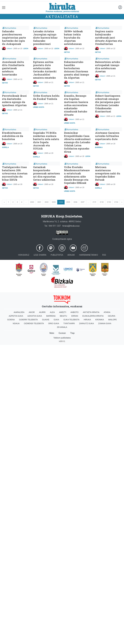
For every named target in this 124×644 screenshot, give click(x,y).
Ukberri (9, 48)
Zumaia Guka (105, 323)
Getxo (67, 52)
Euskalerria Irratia (93, 316)
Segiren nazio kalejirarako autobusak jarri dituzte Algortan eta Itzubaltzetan (108, 38)
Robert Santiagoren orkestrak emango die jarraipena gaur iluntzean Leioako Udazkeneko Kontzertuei (108, 104)
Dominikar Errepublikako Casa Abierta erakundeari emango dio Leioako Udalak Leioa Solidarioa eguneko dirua (77, 142)
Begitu (63, 316)
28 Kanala (62, 327)
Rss (104, 255)
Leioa (26, 49)
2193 (109, 202)
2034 (61, 202)
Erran (75, 316)
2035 (68, 202)
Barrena (51, 316)
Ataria (107, 312)
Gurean (62, 333)
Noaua (16, 323)
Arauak (71, 255)
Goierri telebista (28, 320)
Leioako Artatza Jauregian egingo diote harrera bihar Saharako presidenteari (45, 38)
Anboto (74, 312)
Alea (52, 312)
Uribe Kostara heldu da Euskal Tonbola (46, 97)
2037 (83, 202)
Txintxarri (69, 323)
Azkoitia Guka (35, 316)
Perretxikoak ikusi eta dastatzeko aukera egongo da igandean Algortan (14, 100)
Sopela (5, 147)
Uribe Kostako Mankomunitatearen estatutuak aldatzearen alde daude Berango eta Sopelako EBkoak (77, 175)
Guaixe (46, 320)
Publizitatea (57, 255)
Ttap (72, 333)
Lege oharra (40, 255)
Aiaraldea (19, 312)
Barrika (99, 147)
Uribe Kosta (39, 107)
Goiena (11, 320)
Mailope (112, 320)
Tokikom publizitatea (62, 338)
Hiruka (87, 320)
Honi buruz (24, 255)
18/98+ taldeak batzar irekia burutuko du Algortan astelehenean (73, 38)
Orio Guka (54, 323)
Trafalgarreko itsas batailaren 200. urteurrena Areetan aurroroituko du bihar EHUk (15, 173)
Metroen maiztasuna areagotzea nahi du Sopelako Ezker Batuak (108, 173)
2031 (39, 202)
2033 (54, 202)
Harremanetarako (89, 255)
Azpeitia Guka (16, 316)
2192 (102, 202)
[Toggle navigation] (4, 8)
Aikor (32, 312)
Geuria (112, 316)
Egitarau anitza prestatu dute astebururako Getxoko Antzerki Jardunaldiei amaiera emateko (45, 70)
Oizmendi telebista (34, 323)
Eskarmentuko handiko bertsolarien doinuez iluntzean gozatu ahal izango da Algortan (77, 70)
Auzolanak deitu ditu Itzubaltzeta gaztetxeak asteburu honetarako (13, 68)
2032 (46, 202)
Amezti (63, 312)
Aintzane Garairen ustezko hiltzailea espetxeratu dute (107, 136)
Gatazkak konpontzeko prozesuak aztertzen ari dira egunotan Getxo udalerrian (47, 173)
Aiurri (42, 312)
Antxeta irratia (91, 312)
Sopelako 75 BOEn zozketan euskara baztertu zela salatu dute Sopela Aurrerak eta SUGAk (46, 141)
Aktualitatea (62, 17)
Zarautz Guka (87, 323)
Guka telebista (71, 320)
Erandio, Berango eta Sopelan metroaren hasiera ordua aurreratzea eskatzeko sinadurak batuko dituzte (76, 105)
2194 (116, 202)
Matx (52, 333)
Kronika (100, 320)
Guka (56, 320)
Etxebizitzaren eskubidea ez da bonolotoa (13, 136)
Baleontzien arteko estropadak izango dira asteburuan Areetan (108, 67)
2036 (75, 202)
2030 (32, 202)
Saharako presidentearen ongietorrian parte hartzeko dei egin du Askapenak (14, 38)
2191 (94, 202)
